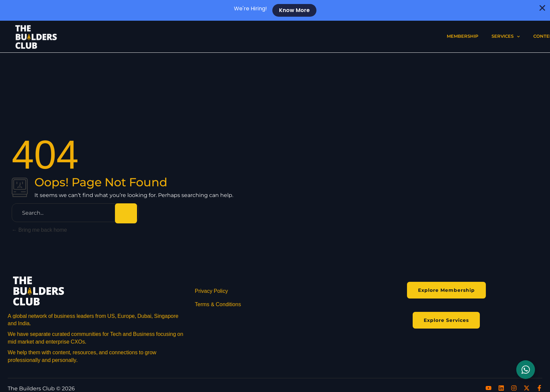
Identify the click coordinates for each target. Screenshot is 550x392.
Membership (462, 36)
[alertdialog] (275, 10)
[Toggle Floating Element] (526, 370)
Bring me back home (39, 230)
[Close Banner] (542, 8)
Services (506, 37)
